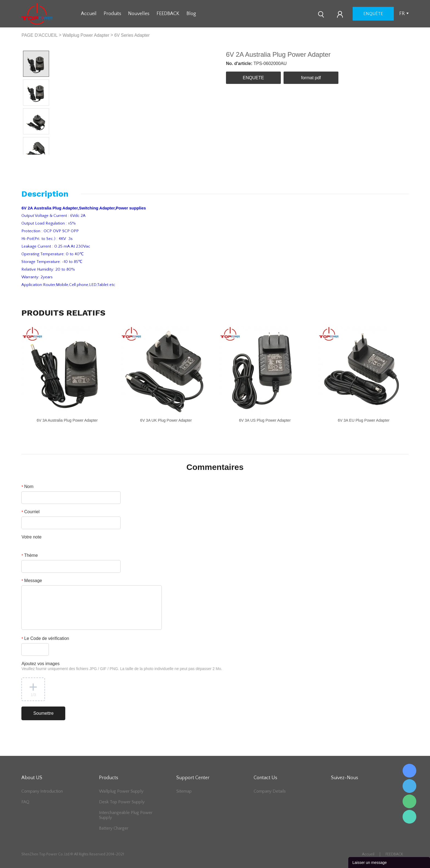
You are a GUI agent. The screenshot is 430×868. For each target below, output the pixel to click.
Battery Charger (114, 828)
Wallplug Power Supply (121, 791)
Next (43, 159)
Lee (409, 817)
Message (32, 581)
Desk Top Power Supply (122, 802)
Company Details (270, 791)
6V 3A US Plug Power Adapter (265, 420)
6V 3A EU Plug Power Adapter (364, 420)
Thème (29, 555)
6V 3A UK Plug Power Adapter (166, 420)
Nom (27, 487)
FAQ (25, 802)
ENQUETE (253, 78)
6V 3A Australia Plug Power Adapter (67, 420)
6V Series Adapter (132, 35)
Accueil (89, 14)
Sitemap (184, 791)
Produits (112, 14)
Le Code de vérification (45, 638)
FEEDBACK (168, 14)
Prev (30, 159)
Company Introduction (42, 791)
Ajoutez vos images (122, 666)
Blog (191, 14)
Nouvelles (139, 14)
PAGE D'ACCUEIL (39, 35)
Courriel (30, 512)
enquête (373, 14)
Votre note (31, 537)
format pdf (311, 78)
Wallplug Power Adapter (86, 35)
